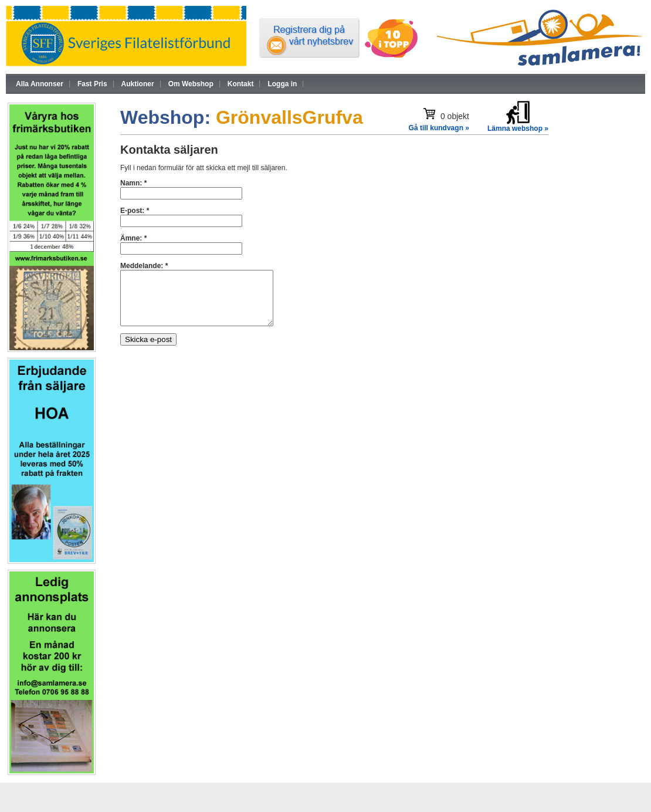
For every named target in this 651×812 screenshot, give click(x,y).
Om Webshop (191, 84)
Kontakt (241, 84)
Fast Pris (92, 84)
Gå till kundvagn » (439, 128)
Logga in (282, 84)
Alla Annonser (40, 84)
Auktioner (138, 84)
